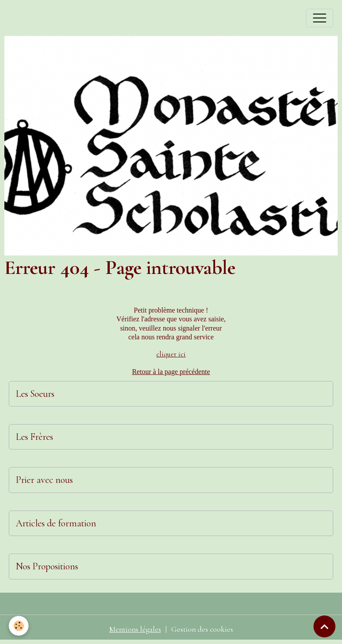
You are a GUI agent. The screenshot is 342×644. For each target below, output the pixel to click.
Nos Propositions (47, 566)
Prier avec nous (44, 480)
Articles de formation (56, 523)
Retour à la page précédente (171, 372)
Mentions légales (135, 629)
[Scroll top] (324, 626)
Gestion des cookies (202, 629)
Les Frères (34, 437)
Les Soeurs (35, 394)
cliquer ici (171, 354)
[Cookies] (19, 626)
